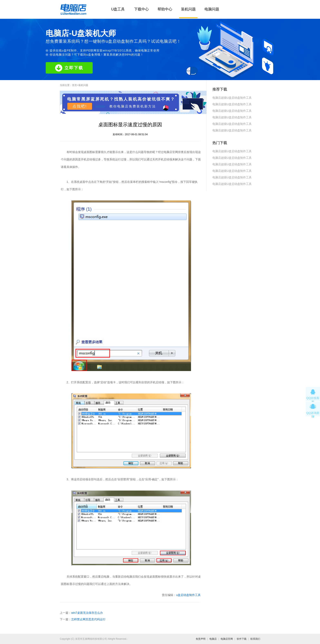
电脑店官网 (227, 639)
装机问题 (188, 9)
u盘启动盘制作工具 (188, 595)
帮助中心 (165, 9)
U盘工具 (118, 9)
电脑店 (213, 639)
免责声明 (201, 639)
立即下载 (69, 68)
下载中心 (141, 9)
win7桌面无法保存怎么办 (87, 613)
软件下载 (242, 639)
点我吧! (80, 106)
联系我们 (255, 639)
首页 (74, 85)
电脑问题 (212, 9)
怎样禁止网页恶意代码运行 (88, 619)
